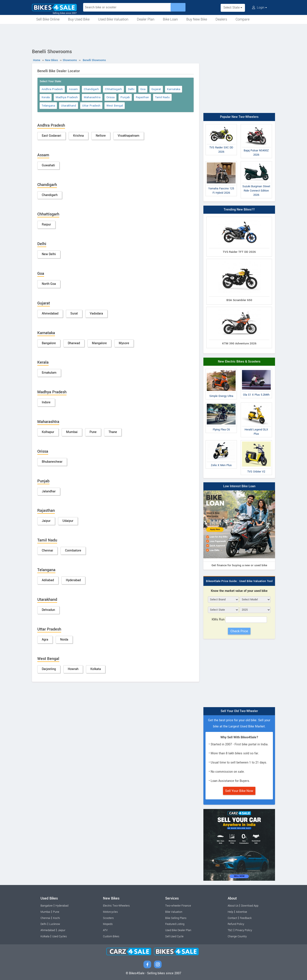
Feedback (246, 918)
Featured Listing (175, 924)
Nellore (101, 136)
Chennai (47, 551)
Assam (73, 89)
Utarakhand (69, 106)
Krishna (78, 136)
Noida (64, 640)
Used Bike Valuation (113, 19)
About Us (233, 906)
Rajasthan (142, 97)
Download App (250, 906)
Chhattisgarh (113, 89)
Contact (232, 918)
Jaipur (46, 521)
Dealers (221, 19)
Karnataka (174, 89)
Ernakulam (49, 373)
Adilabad (48, 580)
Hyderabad (73, 580)
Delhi (131, 89)
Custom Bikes (111, 936)
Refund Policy (236, 924)
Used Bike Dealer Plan (178, 930)
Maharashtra (92, 97)
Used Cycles (59, 936)
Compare (243, 19)
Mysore (124, 343)
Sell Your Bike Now (239, 791)
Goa (143, 89)
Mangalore (99, 343)
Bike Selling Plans (176, 918)
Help (230, 912)
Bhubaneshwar (52, 462)
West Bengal (115, 106)
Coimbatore (73, 551)
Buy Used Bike (79, 19)
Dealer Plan (146, 19)
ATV (105, 930)
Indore (46, 402)
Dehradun (48, 610)
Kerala (46, 97)
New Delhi (49, 254)
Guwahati (48, 165)
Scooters (108, 918)
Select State (233, 8)
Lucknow (55, 924)
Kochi (56, 918)
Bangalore (49, 343)
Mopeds (108, 924)
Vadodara (96, 314)
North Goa (49, 284)
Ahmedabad (50, 314)
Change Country (237, 936)
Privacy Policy (244, 930)
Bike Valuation (174, 912)
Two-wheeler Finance (178, 906)
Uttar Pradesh (91, 106)
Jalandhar (49, 491)
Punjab (125, 97)
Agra (45, 640)
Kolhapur (48, 432)
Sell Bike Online (48, 19)
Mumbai (72, 432)
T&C (230, 930)
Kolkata (96, 669)
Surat (74, 314)
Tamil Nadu (162, 97)
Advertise (242, 912)
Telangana (48, 106)
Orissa (110, 97)
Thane (113, 432)
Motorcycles (110, 912)
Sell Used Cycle (174, 936)
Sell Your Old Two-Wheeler (239, 711)
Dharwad (74, 343)
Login (259, 8)
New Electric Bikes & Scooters (239, 362)
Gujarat (156, 89)
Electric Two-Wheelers (116, 906)
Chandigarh (91, 89)
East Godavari (51, 136)
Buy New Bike (197, 19)
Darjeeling (49, 669)
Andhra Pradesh (52, 89)
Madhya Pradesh (67, 97)
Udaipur (68, 521)
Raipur (46, 225)
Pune (93, 432)
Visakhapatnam (129, 136)
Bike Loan (170, 19)
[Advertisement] (153, 36)
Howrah (73, 669)
